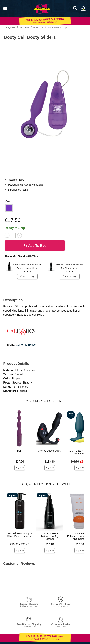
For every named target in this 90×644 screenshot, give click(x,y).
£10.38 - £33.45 (20, 544)
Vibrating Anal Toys (57, 27)
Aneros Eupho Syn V (50, 451)
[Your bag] (83, 8)
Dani (20, 451)
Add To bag (35, 245)
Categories (10, 27)
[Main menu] (5, 8)
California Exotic (26, 345)
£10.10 (50, 544)
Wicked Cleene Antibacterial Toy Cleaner (50, 536)
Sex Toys (24, 27)
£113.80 (50, 462)
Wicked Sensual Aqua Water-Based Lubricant (20, 535)
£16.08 (80, 544)
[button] (9, 208)
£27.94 (20, 462)
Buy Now (20, 468)
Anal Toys (38, 27)
